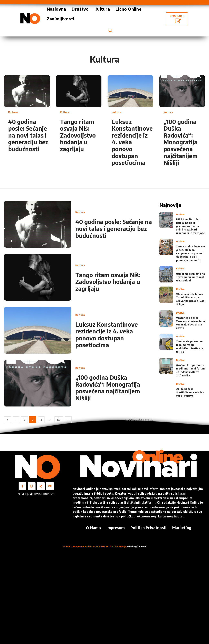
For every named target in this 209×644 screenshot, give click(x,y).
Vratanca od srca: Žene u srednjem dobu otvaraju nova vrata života (191, 323)
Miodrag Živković (137, 546)
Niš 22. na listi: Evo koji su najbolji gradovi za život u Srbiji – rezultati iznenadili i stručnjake (191, 226)
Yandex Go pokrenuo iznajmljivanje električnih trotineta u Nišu (190, 346)
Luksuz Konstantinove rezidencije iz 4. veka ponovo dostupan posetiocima (107, 335)
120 (59, 420)
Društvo (180, 214)
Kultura (13, 112)
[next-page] (68, 420)
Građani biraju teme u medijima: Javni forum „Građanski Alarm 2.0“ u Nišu (190, 370)
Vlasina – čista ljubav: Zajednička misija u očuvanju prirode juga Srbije (190, 299)
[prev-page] (8, 420)
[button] (110, 30)
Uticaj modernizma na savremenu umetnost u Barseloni (191, 277)
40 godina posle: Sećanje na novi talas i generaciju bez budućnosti (28, 135)
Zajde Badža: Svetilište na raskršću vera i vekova (190, 392)
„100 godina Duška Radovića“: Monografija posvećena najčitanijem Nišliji (181, 142)
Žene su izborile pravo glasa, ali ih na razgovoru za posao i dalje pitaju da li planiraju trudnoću (191, 253)
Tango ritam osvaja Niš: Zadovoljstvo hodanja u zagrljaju (78, 135)
